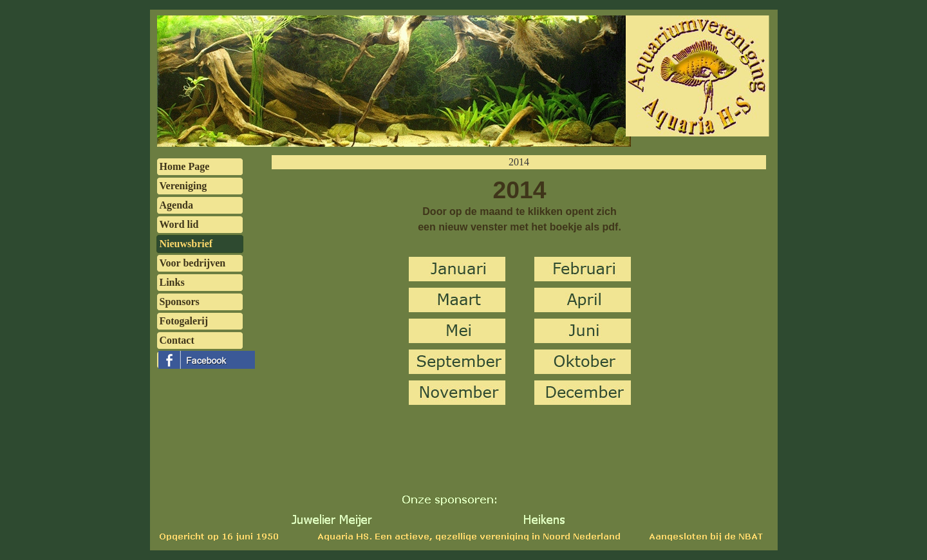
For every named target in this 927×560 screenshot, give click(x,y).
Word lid (179, 224)
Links (172, 282)
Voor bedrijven (193, 263)
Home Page (185, 166)
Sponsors (180, 302)
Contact (177, 340)
